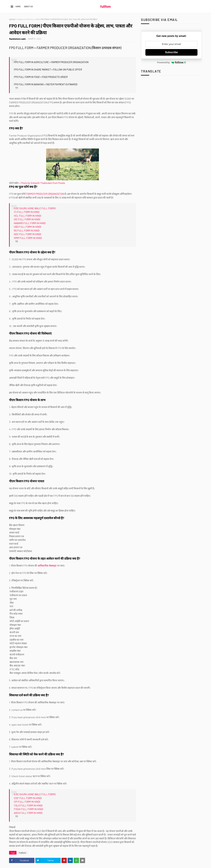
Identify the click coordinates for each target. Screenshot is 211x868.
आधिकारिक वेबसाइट (47, 566)
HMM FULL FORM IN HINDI (28, 238)
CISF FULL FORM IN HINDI (28, 798)
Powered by (171, 62)
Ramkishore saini (17, 39)
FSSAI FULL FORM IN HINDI (29, 809)
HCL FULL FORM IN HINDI (28, 216)
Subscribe (171, 52)
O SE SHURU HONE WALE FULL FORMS (35, 208)
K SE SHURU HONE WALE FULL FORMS (35, 794)
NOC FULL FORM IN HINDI (28, 234)
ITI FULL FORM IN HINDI (27, 212)
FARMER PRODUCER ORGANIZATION (45, 194)
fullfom (105, 6)
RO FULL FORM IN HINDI (27, 231)
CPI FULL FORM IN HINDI (27, 802)
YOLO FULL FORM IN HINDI (28, 805)
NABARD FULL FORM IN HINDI (30, 223)
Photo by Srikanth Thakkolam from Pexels (43, 183)
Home (18, 6)
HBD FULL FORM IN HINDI (28, 227)
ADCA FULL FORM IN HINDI (28, 813)
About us (28, 6)
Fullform (20, 19)
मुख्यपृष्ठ (12, 19)
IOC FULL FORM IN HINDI (27, 219)
